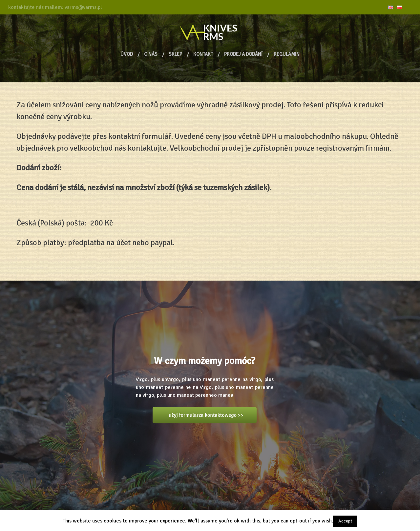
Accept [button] (345, 521)
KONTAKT (203, 54)
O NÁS (151, 54)
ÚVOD (127, 54)
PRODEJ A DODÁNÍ (243, 54)
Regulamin (287, 54)
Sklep (175, 54)
